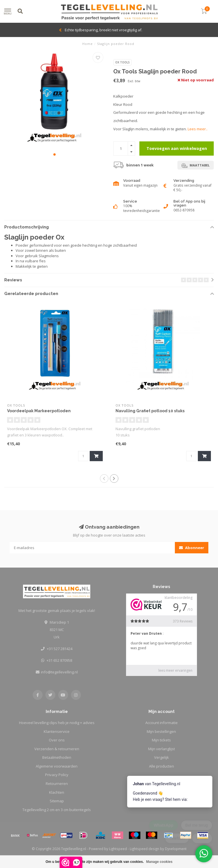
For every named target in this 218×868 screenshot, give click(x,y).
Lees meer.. (198, 129)
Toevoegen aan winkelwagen (177, 148)
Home (88, 44)
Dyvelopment (176, 849)
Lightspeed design (144, 849)
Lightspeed (118, 849)
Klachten (57, 792)
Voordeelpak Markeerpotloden (39, 411)
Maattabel (196, 166)
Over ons (57, 740)
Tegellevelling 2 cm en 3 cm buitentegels (57, 810)
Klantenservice (57, 731)
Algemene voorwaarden (57, 766)
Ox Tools (122, 62)
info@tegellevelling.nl (59, 672)
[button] (54, 154)
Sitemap (57, 801)
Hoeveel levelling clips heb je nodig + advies (57, 723)
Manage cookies (159, 862)
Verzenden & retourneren (57, 749)
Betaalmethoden (57, 757)
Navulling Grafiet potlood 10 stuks (150, 411)
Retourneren (57, 784)
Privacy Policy (57, 775)
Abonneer (192, 548)
